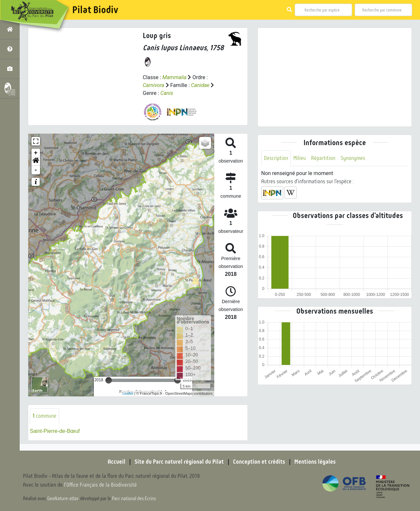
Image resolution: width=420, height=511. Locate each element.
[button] (36, 162)
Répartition (323, 158)
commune (44, 416)
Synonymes (353, 158)
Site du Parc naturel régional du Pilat (179, 462)
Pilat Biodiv (95, 10)
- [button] (36, 170)
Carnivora (154, 85)
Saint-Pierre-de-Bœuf (55, 431)
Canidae (200, 85)
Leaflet (128, 393)
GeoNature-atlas (63, 499)
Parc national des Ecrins (134, 499)
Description (276, 158)
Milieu (300, 158)
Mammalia (175, 77)
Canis (167, 93)
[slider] (109, 380)
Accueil (116, 462)
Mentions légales (315, 462)
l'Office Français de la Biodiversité (100, 485)
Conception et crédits (259, 462)
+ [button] (36, 153)
